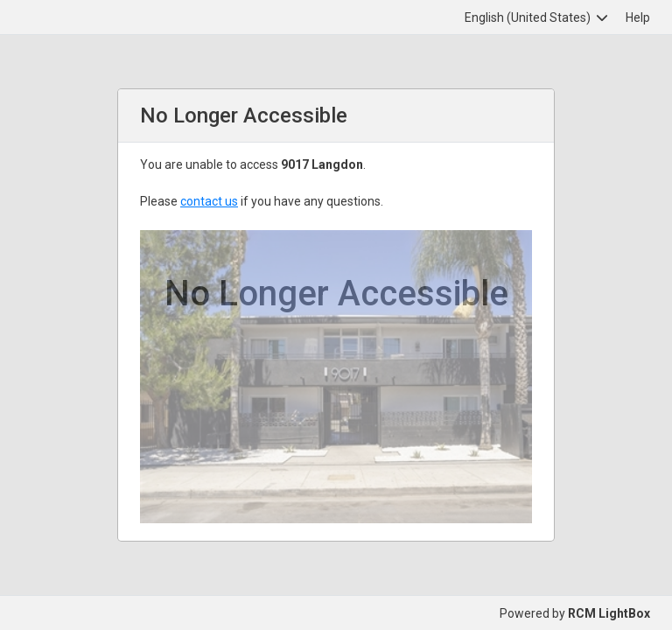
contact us (209, 201)
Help (638, 17)
